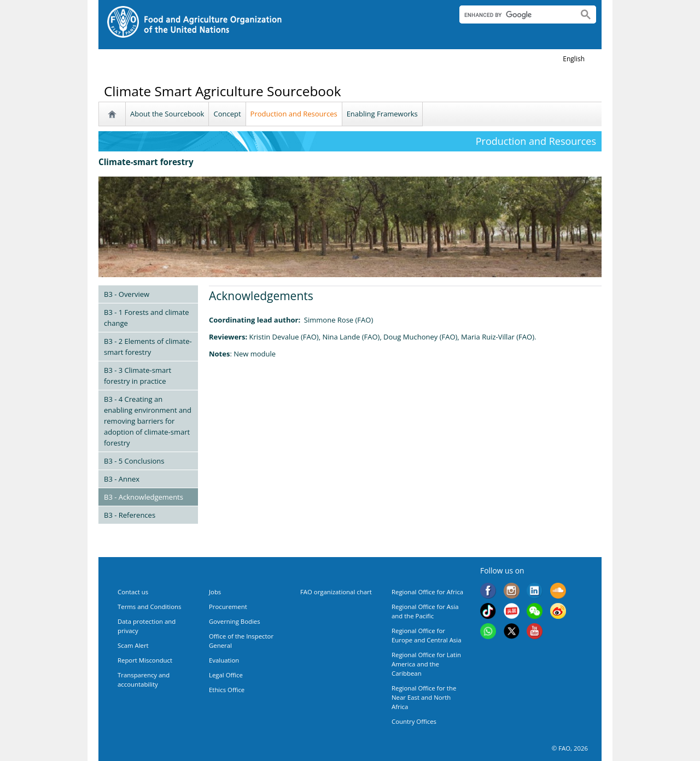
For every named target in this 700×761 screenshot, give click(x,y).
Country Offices (414, 721)
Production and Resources (294, 114)
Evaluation (224, 660)
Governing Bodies (235, 621)
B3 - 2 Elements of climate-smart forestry (148, 347)
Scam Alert (133, 645)
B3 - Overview (127, 294)
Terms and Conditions (149, 607)
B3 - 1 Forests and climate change (147, 318)
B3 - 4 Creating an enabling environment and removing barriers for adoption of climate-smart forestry (148, 421)
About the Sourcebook (167, 114)
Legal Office (226, 675)
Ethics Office (227, 690)
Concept (227, 114)
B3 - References (130, 515)
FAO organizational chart (336, 592)
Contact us (133, 592)
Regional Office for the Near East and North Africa (424, 697)
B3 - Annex (122, 479)
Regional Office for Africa (427, 592)
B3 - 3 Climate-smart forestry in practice (138, 376)
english (574, 59)
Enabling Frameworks (382, 114)
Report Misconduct (145, 660)
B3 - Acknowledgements (144, 497)
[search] (514, 15)
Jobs (215, 592)
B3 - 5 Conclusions (134, 461)
